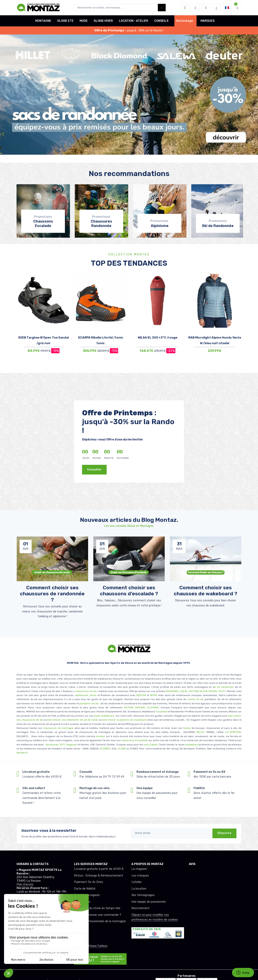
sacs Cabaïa (151, 745)
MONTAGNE (43, 21)
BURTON (141, 695)
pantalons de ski (89, 703)
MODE (84, 21)
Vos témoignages (143, 895)
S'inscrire (224, 833)
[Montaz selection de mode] (216, 8)
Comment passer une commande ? (98, 915)
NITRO (154, 695)
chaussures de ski (86, 691)
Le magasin (139, 869)
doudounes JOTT (55, 745)
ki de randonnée (224, 687)
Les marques (140, 876)
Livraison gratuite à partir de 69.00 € (99, 869)
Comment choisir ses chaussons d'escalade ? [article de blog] (129, 590)
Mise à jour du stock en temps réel (97, 908)
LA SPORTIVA (233, 732)
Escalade (162, 712)
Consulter (94, 470)
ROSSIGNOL (172, 691)
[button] (185, 8)
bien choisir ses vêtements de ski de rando (72, 720)
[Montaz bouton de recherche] (162, 8)
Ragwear (72, 745)
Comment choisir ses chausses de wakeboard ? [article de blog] (205, 590)
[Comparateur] (206, 8)
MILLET (200, 732)
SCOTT (222, 691)
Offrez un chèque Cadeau (91, 946)
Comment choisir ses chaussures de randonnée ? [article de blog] (52, 594)
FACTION (194, 691)
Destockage (184, 21)
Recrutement (140, 908)
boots (93, 695)
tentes (187, 728)
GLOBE (122, 749)
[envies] (196, 8)
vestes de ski (195, 699)
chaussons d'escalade (135, 740)
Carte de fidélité (85, 889)
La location (139, 889)
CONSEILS (161, 21)
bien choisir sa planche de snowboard (125, 720)
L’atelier (137, 882)
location (100, 736)
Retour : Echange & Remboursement (99, 876)
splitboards (82, 695)
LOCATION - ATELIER (134, 21)
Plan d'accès (25, 884)
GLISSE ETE (65, 21)
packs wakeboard (104, 716)
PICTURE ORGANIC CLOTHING (141, 708)
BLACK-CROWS (208, 691)
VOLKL (184, 691)
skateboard (192, 745)
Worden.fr (22, 753)
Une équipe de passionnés (149, 902)
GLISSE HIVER (103, 21)
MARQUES (208, 21)
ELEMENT (105, 749)
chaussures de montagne (58, 728)
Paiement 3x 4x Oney (89, 882)
